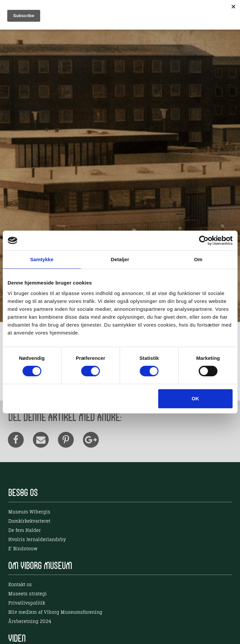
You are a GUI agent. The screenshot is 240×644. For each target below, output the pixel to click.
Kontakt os (20, 585)
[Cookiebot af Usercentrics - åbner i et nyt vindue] (204, 240)
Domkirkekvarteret (29, 521)
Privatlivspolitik (27, 603)
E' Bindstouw (23, 549)
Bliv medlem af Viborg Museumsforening (55, 612)
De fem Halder (25, 531)
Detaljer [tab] (120, 259)
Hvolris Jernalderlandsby (37, 540)
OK (195, 398)
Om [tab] (198, 259)
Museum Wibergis (29, 512)
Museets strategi (27, 594)
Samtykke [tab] (42, 259)
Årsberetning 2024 (30, 622)
